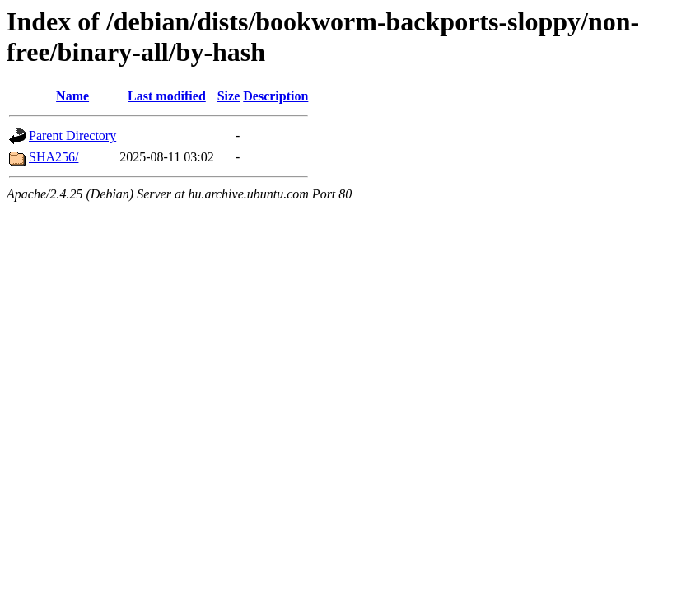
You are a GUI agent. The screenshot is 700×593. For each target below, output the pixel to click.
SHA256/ (54, 157)
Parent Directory (72, 135)
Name (72, 96)
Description (275, 96)
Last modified (167, 96)
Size (229, 96)
